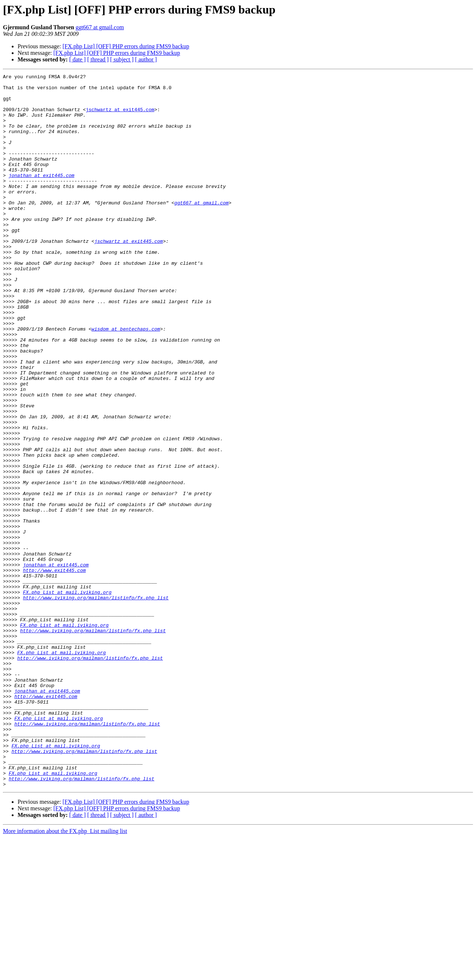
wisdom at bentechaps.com (126, 380)
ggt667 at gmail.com (100, 27)
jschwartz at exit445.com (120, 117)
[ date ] (77, 59)
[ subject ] (122, 59)
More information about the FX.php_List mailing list (65, 974)
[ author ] (146, 59)
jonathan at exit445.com (42, 196)
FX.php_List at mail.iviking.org (67, 696)
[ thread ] (98, 59)
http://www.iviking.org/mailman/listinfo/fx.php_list (96, 703)
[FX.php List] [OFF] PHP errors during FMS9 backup (126, 46)
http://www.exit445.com (55, 670)
